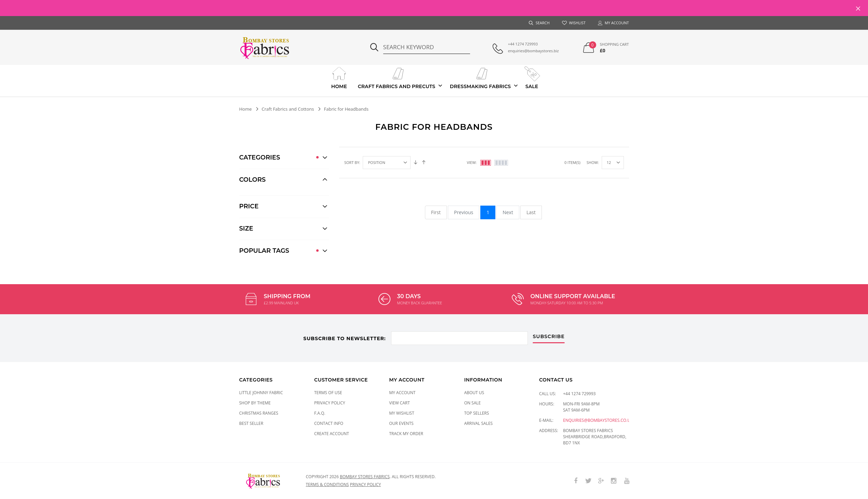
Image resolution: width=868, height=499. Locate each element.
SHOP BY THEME (255, 403)
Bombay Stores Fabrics (365, 477)
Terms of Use (328, 393)
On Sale (473, 403)
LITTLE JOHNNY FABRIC (261, 393)
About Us (474, 393)
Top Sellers (477, 413)
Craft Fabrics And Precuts (397, 77)
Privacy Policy (330, 403)
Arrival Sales (479, 423)
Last (531, 212)
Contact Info (329, 423)
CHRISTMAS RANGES (259, 413)
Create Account (332, 434)
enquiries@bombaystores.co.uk (598, 420)
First (436, 212)
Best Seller (251, 423)
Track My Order (406, 434)
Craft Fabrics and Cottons (288, 109)
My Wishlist (402, 413)
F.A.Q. (320, 413)
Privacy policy (366, 484)
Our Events (401, 423)
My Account (402, 393)
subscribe (549, 337)
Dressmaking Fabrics (480, 77)
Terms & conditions (328, 484)
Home (339, 77)
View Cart (399, 403)
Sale (532, 77)
